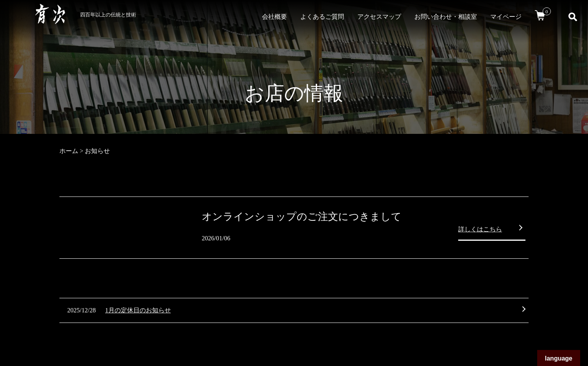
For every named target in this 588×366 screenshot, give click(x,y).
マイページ (506, 17)
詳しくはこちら (480, 229)
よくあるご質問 (322, 17)
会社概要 (274, 17)
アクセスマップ (379, 17)
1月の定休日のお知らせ (138, 310)
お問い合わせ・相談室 (446, 17)
